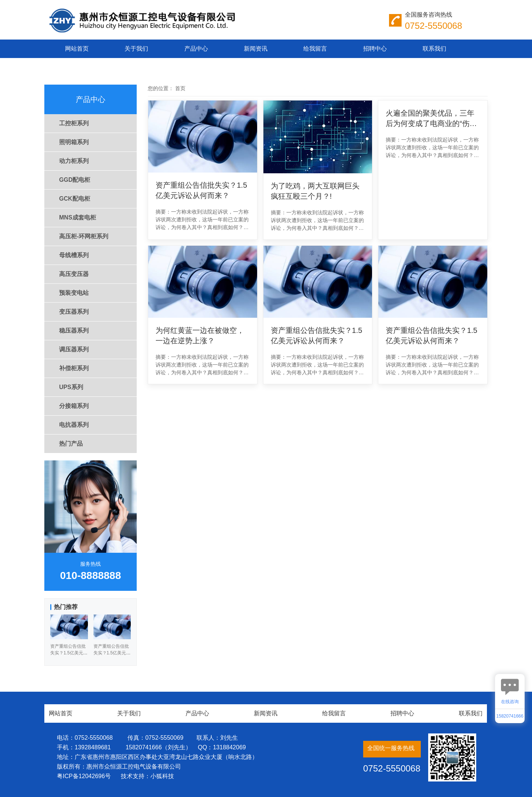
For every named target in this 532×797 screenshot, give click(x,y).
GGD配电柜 (75, 180)
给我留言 (315, 49)
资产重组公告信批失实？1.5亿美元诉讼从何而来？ (201, 190)
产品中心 (196, 49)
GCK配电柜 (75, 199)
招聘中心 (375, 49)
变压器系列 (74, 312)
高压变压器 (74, 274)
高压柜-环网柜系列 (84, 236)
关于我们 (136, 49)
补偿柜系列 (74, 368)
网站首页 (77, 49)
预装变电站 (74, 293)
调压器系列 (74, 349)
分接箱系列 (74, 406)
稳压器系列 (74, 331)
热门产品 (71, 444)
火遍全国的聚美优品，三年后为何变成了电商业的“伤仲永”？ (431, 119)
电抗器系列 (74, 425)
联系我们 (434, 49)
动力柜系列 (74, 161)
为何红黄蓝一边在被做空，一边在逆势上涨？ (200, 336)
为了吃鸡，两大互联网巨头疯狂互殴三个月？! (315, 191)
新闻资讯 (256, 49)
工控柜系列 (74, 123)
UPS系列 (71, 387)
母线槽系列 (74, 255)
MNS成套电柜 (78, 217)
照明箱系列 (74, 142)
